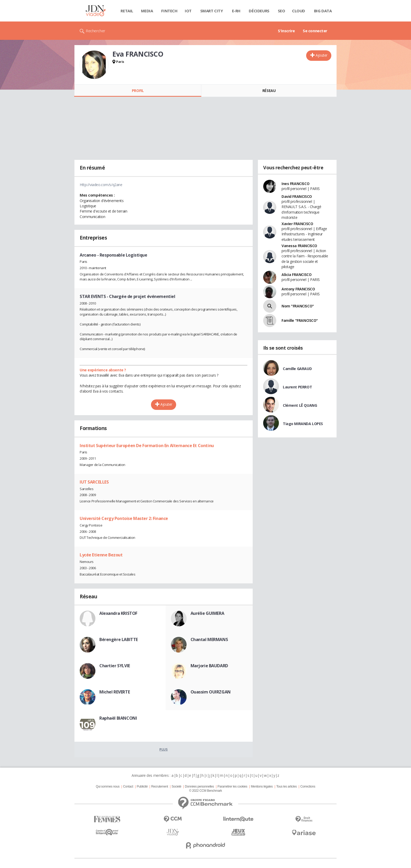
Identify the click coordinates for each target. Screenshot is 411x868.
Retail (127, 11)
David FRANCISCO (297, 196)
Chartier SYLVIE (115, 666)
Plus (163, 749)
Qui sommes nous (107, 786)
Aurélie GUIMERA (207, 613)
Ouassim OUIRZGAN (211, 692)
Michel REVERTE (115, 692)
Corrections (308, 786)
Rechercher (96, 31)
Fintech (169, 11)
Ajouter (321, 55)
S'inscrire (286, 31)
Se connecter (315, 31)
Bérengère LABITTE (119, 639)
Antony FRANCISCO (298, 289)
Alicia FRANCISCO (296, 275)
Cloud (299, 11)
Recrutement (160, 786)
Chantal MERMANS (209, 639)
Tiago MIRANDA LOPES (303, 424)
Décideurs (259, 11)
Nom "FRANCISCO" (298, 306)
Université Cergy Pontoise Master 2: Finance (124, 518)
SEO (282, 11)
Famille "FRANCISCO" (300, 320)
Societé (176, 786)
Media (147, 11)
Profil (138, 91)
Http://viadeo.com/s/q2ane (101, 185)
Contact (128, 786)
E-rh (236, 11)
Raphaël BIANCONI (118, 718)
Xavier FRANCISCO (297, 224)
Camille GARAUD (297, 369)
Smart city (212, 11)
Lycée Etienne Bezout (101, 555)
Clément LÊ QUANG (300, 405)
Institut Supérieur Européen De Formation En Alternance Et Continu (147, 446)
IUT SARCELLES (94, 482)
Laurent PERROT (297, 387)
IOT (188, 11)
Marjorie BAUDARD (209, 666)
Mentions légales (262, 786)
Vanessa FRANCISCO (299, 246)
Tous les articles (286, 786)
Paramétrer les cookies (232, 786)
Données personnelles (199, 786)
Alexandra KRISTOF (118, 613)
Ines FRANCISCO (295, 184)
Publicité (142, 786)
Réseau (269, 91)
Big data (323, 11)
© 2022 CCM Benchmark (205, 791)
